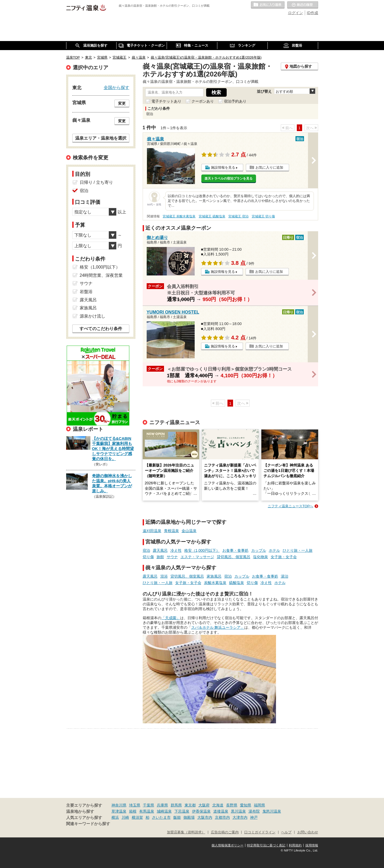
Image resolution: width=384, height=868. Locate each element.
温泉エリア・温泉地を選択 (101, 138)
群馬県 (176, 805)
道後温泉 (221, 811)
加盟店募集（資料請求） (186, 832)
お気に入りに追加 (269, 167)
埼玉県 (135, 805)
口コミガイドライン (260, 832)
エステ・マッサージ (197, 557)
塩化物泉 (261, 557)
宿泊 (146, 550)
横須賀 (137, 817)
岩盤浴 (86, 292)
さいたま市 (161, 817)
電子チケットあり (166, 101)
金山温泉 (189, 531)
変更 (122, 103)
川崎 (125, 817)
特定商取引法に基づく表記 (266, 845)
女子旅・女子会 (284, 557)
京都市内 (222, 817)
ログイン (295, 13)
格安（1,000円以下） (202, 550)
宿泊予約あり (235, 101)
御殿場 (189, 817)
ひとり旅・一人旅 (298, 550)
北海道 (218, 805)
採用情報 (312, 845)
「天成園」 (171, 618)
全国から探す (117, 87)
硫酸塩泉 (237, 583)
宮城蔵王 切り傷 (263, 216)
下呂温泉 (182, 811)
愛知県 (246, 805)
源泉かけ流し (93, 316)
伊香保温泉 (201, 811)
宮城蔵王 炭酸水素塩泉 (179, 216)
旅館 (160, 557)
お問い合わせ (308, 832)
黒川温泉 (238, 811)
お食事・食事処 (235, 550)
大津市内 (240, 817)
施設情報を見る (223, 167)
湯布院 (254, 811)
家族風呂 (214, 576)
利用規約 (295, 845)
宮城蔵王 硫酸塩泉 (212, 216)
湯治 (285, 576)
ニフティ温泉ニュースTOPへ (290, 506)
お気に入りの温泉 (268, 5)
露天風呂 (160, 550)
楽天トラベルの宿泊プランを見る (229, 179)
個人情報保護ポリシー (227, 845)
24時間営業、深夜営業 (101, 275)
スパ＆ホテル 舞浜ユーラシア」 (218, 627)
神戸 (254, 817)
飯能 (177, 817)
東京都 (190, 805)
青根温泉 (171, 531)
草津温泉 (119, 811)
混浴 (164, 576)
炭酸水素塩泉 (215, 583)
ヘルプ (286, 832)
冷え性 (176, 550)
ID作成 (313, 13)
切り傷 (148, 557)
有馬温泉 (147, 811)
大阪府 (204, 805)
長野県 (232, 805)
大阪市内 (205, 817)
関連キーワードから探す (88, 824)
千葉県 (149, 805)
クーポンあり (203, 101)
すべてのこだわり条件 (101, 329)
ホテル (274, 550)
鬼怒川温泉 (272, 811)
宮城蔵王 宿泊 (238, 216)
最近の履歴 (303, 5)
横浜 (115, 817)
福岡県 (259, 805)
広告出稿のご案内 (225, 832)
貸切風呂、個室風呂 (234, 557)
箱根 (133, 811)
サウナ (172, 557)
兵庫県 (162, 805)
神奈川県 (119, 805)
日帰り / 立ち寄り (96, 182)
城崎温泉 (164, 811)
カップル (259, 550)
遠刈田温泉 (152, 531)
